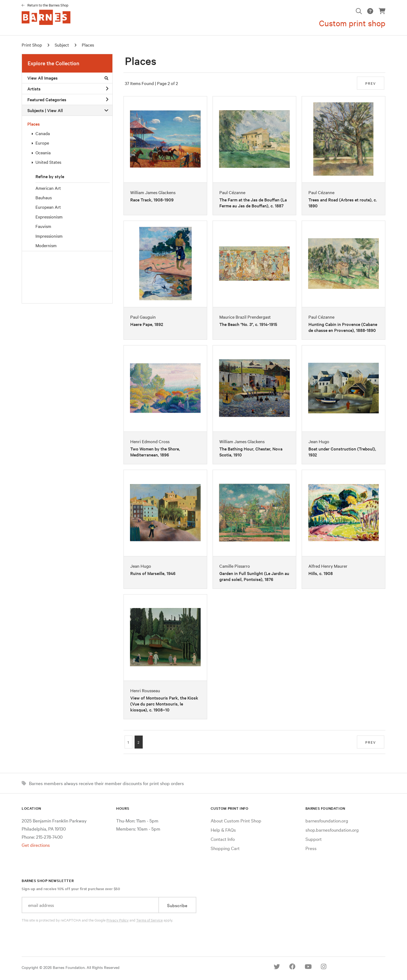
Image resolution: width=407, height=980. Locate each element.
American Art (48, 188)
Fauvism (43, 226)
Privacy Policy (118, 920)
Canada (43, 133)
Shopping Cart (225, 848)
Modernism (46, 245)
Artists (68, 89)
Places (34, 124)
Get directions (36, 845)
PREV (371, 83)
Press (311, 848)
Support (314, 839)
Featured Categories (68, 99)
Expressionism (49, 217)
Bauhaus (44, 197)
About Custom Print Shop (236, 820)
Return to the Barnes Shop (48, 5)
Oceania (43, 152)
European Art (48, 207)
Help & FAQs (223, 830)
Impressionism (49, 236)
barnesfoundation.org (327, 820)
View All (55, 110)
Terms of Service (149, 920)
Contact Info (223, 839)
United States (48, 162)
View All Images (68, 78)
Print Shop (32, 45)
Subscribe (177, 905)
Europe (42, 143)
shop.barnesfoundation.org (332, 830)
